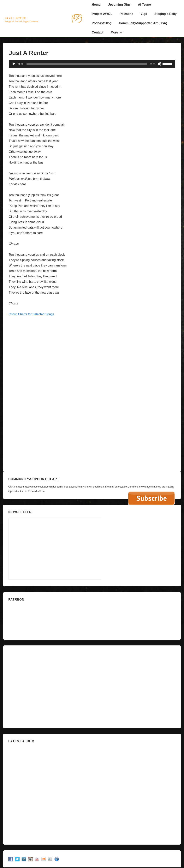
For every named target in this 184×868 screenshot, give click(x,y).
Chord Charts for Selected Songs (31, 314)
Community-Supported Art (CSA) (143, 23)
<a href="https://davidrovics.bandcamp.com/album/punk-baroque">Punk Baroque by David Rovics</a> (92, 334)
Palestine (126, 14)
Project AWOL (102, 14)
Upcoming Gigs (119, 5)
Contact (98, 32)
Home (96, 5)
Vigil (144, 14)
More (117, 32)
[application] (92, 64)
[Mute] (159, 64)
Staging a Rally (166, 14)
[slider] (87, 64)
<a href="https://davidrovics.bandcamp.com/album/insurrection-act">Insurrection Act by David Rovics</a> (92, 792)
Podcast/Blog (102, 23)
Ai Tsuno (144, 5)
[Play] (14, 64)
